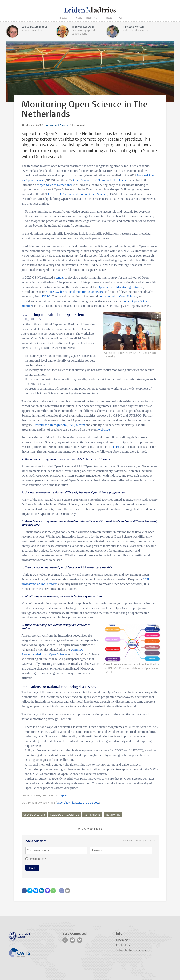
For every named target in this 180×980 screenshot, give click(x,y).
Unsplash (63, 796)
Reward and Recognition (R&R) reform (59, 425)
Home (64, 18)
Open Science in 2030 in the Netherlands (100, 180)
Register (128, 841)
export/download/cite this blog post (78, 803)
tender (60, 278)
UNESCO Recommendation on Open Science (78, 194)
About (109, 18)
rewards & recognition (65, 815)
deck (116, 447)
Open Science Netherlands (56, 185)
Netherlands (92, 815)
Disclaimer (123, 940)
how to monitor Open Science (118, 296)
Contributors (87, 18)
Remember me (36, 859)
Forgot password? (145, 841)
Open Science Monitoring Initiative (121, 287)
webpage (104, 430)
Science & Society (58, 125)
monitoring (113, 815)
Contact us (123, 945)
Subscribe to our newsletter (134, 950)
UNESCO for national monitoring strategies (75, 292)
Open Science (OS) (34, 815)
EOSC (46, 296)
